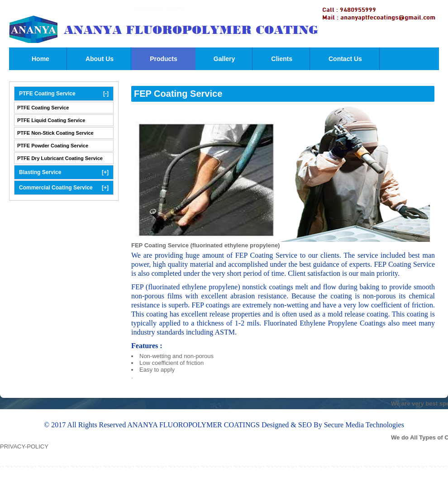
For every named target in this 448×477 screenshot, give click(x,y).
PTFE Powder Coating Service (53, 146)
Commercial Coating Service (64, 188)
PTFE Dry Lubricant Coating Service (60, 158)
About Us (100, 59)
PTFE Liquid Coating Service (51, 120)
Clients (282, 59)
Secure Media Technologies (364, 425)
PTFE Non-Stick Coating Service (55, 133)
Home (41, 59)
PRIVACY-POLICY (24, 446)
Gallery (224, 59)
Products (164, 59)
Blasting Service (64, 172)
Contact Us (345, 59)
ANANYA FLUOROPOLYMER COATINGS (194, 425)
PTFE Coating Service (64, 94)
